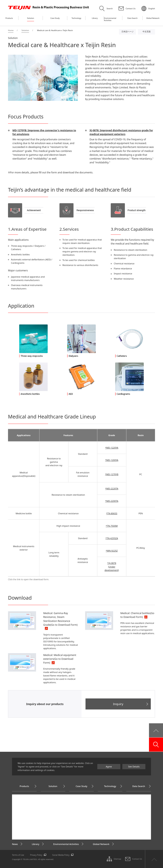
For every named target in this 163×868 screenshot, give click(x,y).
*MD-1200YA (112, 460)
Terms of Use (18, 855)
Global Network (101, 844)
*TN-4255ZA (112, 538)
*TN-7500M (112, 526)
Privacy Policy (36, 855)
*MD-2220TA (112, 489)
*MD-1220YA (112, 448)
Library (36, 844)
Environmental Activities (66, 844)
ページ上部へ (154, 859)
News (15, 844)
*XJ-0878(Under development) (112, 566)
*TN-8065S (112, 513)
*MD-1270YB (112, 474)
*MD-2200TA (112, 501)
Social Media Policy (61, 855)
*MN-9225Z (112, 551)
